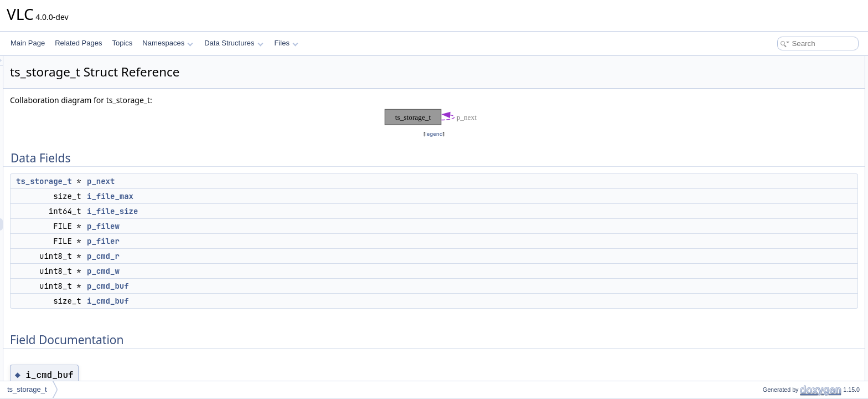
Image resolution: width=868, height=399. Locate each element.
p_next (239, 181)
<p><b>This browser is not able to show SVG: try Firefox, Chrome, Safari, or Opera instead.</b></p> (436, 117)
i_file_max (249, 196)
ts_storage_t (182, 181)
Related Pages (78, 43)
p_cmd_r (242, 256)
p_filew (242, 226)
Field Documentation (775, 184)
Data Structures (234, 43)
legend (436, 134)
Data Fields (761, 62)
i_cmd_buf (246, 301)
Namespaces (167, 43)
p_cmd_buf (246, 286)
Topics (122, 43)
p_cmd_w (242, 271)
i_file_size (251, 211)
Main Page (28, 43)
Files (286, 43)
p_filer (242, 241)
